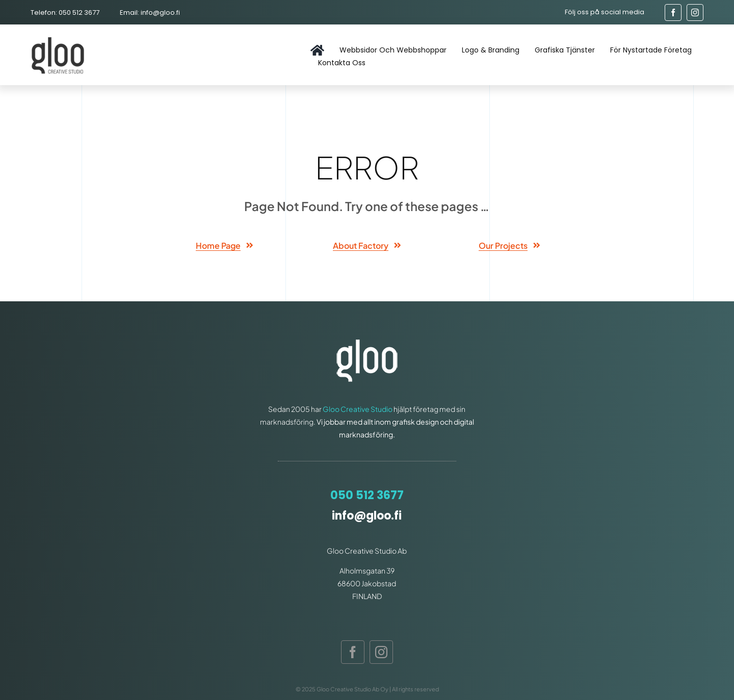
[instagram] (695, 12)
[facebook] (673, 12)
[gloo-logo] (59, 39)
